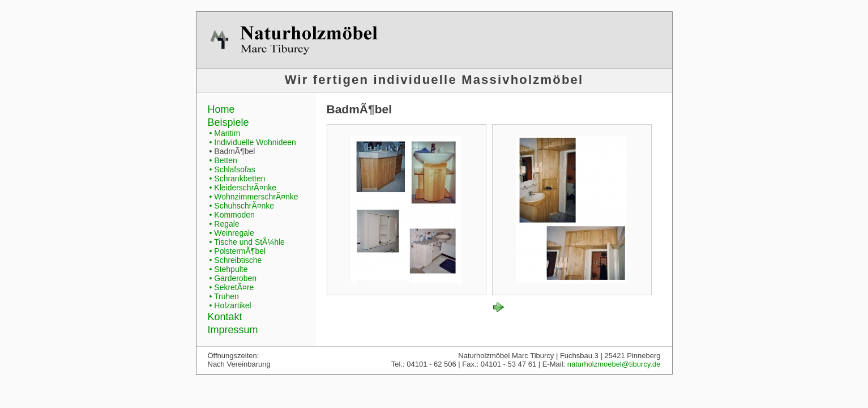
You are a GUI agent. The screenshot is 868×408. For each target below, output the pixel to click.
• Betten (223, 160)
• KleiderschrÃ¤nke (243, 188)
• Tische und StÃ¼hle (247, 242)
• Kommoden (232, 215)
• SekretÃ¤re (232, 287)
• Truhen (224, 296)
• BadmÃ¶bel (232, 151)
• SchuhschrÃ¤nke (242, 206)
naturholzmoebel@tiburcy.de (614, 364)
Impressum (233, 330)
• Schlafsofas (232, 169)
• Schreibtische (236, 260)
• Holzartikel (230, 305)
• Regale (225, 224)
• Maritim (225, 133)
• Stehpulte (229, 269)
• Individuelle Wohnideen (253, 142)
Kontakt (225, 317)
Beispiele (228, 122)
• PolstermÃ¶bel (238, 251)
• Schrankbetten (238, 178)
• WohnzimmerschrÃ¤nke (254, 197)
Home (221, 109)
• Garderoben (233, 278)
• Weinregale (232, 233)
